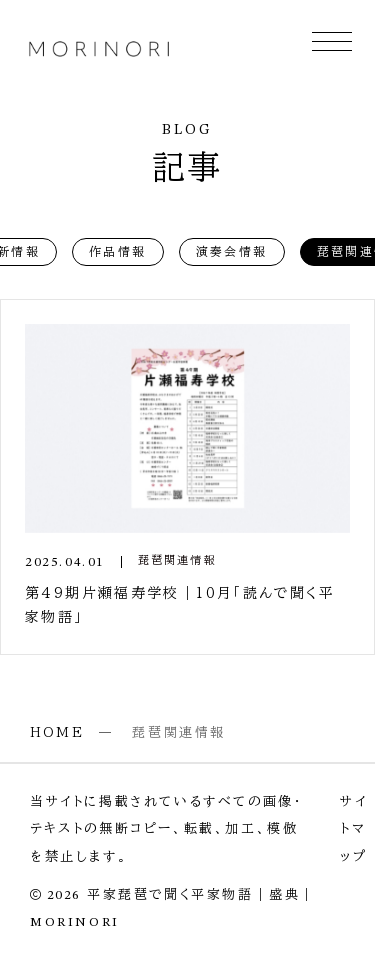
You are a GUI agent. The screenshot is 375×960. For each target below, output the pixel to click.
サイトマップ (353, 829)
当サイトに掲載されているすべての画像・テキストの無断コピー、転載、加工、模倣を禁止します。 (166, 829)
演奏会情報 (232, 251)
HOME (57, 732)
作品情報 (118, 251)
